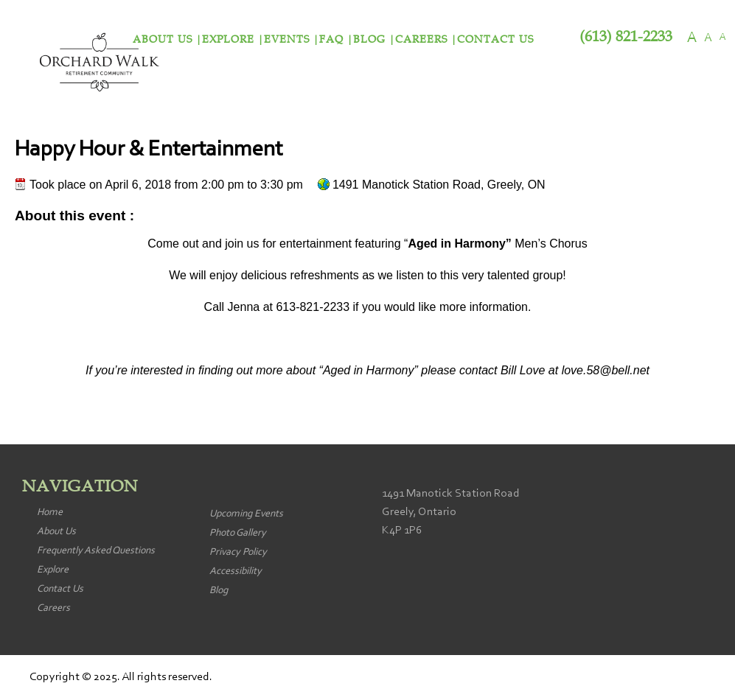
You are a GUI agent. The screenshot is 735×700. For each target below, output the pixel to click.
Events (287, 39)
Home (50, 513)
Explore (228, 39)
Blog (369, 39)
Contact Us (495, 39)
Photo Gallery (238, 533)
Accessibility (236, 572)
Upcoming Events (246, 514)
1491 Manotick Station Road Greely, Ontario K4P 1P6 (451, 512)
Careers (421, 39)
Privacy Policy (238, 553)
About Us (56, 532)
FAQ (331, 39)
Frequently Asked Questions (96, 551)
